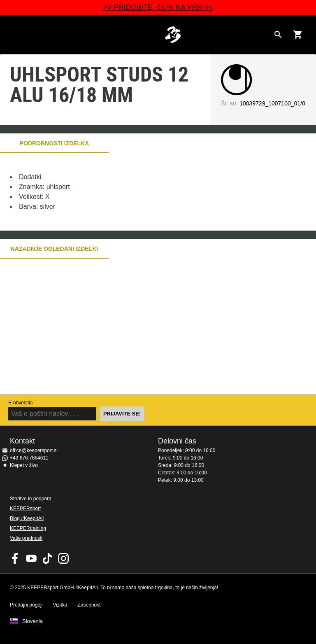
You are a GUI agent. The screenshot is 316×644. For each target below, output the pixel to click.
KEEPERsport (25, 509)
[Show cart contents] (298, 35)
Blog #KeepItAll (27, 518)
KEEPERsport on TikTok (47, 558)
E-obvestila (20, 403)
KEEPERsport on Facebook (15, 558)
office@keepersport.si (34, 450)
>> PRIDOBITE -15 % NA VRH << (158, 7)
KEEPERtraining (28, 528)
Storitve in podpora (31, 499)
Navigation (13, 35)
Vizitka (60, 605)
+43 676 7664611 (29, 458)
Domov (173, 35)
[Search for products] (278, 35)
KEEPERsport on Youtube (31, 558)
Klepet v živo (24, 465)
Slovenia (33, 621)
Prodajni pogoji (26, 605)
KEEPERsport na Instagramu (63, 558)
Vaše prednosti (26, 538)
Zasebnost (89, 605)
